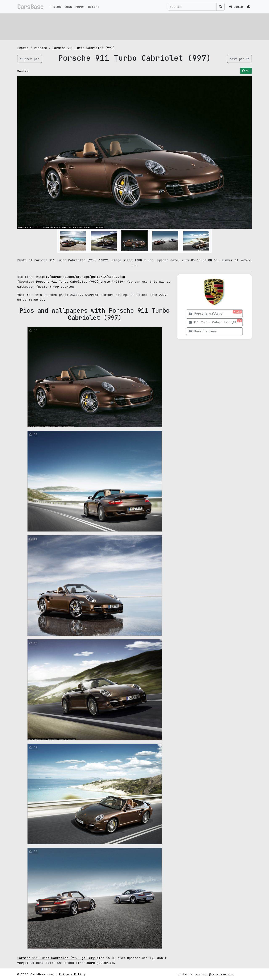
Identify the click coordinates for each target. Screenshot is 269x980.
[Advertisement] (134, 26)
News (68, 7)
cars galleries (100, 963)
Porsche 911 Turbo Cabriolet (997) (84, 48)
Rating (94, 7)
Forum (80, 7)
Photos (55, 7)
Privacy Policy (72, 974)
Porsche (40, 48)
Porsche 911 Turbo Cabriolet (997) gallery (57, 958)
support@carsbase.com (215, 974)
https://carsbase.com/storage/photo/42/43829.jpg (81, 277)
